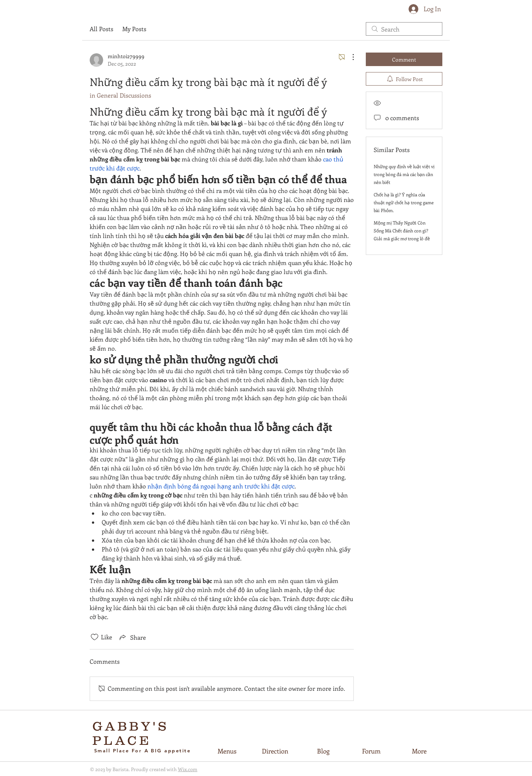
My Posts (134, 29)
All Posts (101, 29)
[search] (404, 29)
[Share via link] (132, 637)
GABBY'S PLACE (131, 733)
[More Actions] (349, 57)
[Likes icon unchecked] (95, 637)
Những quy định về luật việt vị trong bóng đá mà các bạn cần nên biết (404, 174)
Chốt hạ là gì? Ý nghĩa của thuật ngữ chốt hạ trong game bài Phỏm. (404, 202)
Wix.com (188, 769)
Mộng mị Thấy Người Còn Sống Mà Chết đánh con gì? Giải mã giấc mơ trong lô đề (402, 231)
